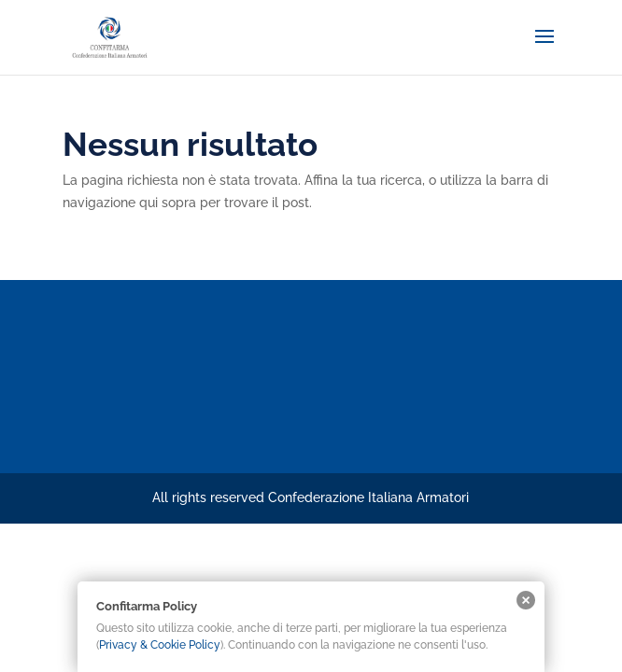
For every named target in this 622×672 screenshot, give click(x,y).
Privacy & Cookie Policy (160, 645)
